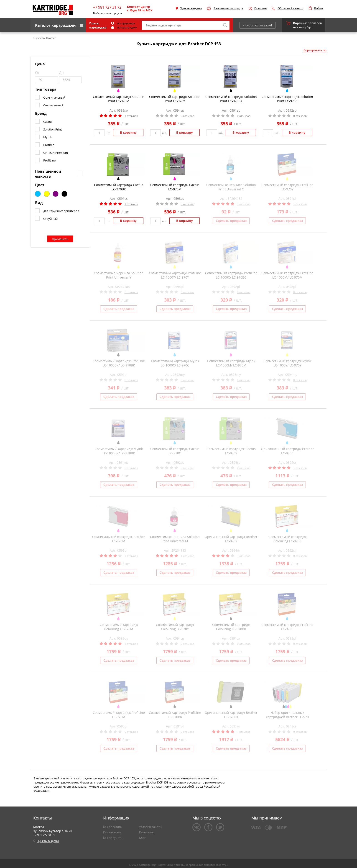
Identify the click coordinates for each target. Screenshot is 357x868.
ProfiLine (49, 160)
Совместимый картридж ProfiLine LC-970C (287, 627)
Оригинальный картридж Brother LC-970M (119, 539)
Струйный (50, 219)
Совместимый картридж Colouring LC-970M (119, 627)
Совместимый (53, 105)
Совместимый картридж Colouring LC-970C (287, 539)
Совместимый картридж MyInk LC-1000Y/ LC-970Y (287, 363)
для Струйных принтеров (61, 211)
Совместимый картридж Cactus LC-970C (175, 451)
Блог (142, 838)
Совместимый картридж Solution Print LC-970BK (231, 99)
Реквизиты (147, 832)
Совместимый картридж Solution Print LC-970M (119, 99)
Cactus (48, 122)
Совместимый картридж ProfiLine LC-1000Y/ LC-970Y (175, 275)
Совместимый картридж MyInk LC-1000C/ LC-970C (175, 363)
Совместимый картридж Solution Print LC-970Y (175, 99)
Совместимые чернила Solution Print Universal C (231, 187)
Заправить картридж (228, 8)
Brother (48, 145)
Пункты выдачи (191, 8)
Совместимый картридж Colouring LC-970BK (231, 627)
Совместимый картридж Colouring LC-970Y (175, 627)
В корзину (128, 132)
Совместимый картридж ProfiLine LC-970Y (287, 187)
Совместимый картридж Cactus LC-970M (175, 187)
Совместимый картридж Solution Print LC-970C (287, 99)
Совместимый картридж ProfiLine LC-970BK (175, 715)
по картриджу (124, 27)
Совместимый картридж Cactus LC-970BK (119, 187)
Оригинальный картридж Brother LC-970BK (231, 715)
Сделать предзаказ (231, 221)
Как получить (113, 838)
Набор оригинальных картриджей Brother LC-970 (287, 715)
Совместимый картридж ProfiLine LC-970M (119, 715)
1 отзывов (131, 116)
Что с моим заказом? (257, 25)
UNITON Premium (56, 153)
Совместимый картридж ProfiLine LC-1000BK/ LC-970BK (119, 363)
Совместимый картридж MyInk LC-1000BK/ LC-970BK (119, 451)
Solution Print (53, 129)
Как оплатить (113, 827)
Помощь (261, 8)
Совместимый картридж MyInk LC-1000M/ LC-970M (231, 363)
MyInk (48, 137)
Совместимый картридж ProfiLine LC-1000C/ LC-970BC (231, 275)
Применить (60, 239)
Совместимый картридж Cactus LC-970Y (231, 451)
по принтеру (123, 23)
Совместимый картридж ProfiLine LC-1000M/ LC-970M (287, 275)
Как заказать (112, 832)
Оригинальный (54, 97)
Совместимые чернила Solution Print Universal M (175, 539)
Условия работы (151, 827)
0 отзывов (187, 116)
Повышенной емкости (48, 174)
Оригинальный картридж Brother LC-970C (287, 451)
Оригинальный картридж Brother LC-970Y (231, 539)
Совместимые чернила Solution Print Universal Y (119, 275)
